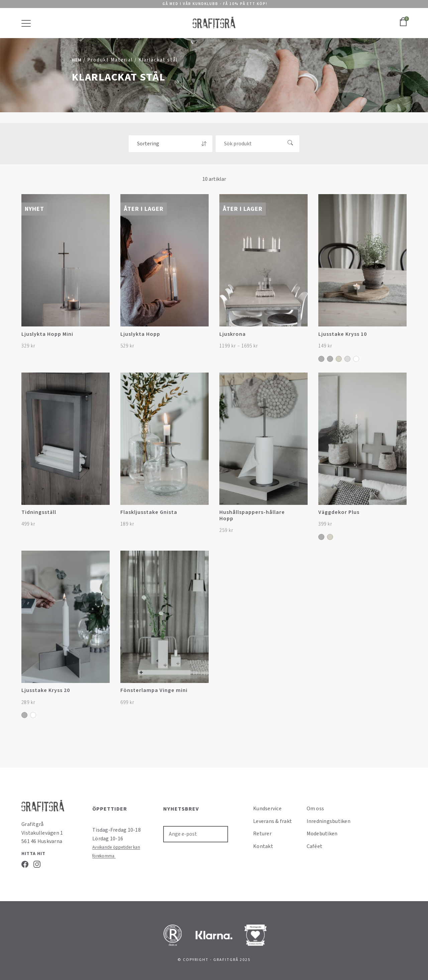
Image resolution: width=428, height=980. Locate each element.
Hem (77, 60)
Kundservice (267, 809)
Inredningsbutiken (329, 821)
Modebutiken (322, 834)
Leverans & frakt (273, 821)
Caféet (315, 846)
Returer (262, 834)
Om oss (315, 809)
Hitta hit (33, 854)
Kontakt (263, 846)
